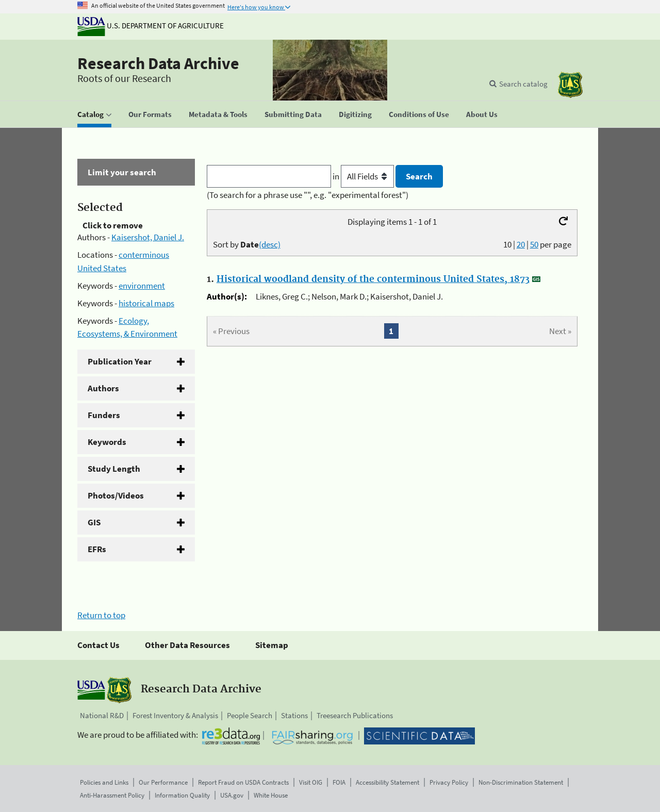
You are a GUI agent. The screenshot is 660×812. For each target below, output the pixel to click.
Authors (103, 388)
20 (521, 244)
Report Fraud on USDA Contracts (243, 782)
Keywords (107, 442)
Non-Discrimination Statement (521, 782)
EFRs (97, 549)
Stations (294, 715)
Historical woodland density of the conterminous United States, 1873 (373, 279)
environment (142, 286)
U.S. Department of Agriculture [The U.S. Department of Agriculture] (151, 26)
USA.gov (232, 795)
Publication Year (120, 361)
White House (271, 795)
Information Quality (182, 795)
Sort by (247, 244)
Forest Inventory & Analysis (175, 715)
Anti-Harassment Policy (112, 795)
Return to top (101, 615)
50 (534, 244)
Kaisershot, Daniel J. (148, 237)
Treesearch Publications (355, 715)
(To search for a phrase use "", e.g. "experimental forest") (308, 195)
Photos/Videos (116, 495)
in (364, 176)
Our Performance (163, 782)
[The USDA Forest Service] (570, 85)
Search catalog (523, 84)
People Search (250, 715)
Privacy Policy (449, 782)
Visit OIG (311, 782)
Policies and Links (104, 782)
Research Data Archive (158, 63)
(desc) (270, 244)
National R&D (102, 715)
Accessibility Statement (387, 782)
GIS (94, 522)
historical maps (146, 303)
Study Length (114, 469)
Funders (104, 415)
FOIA (339, 782)
